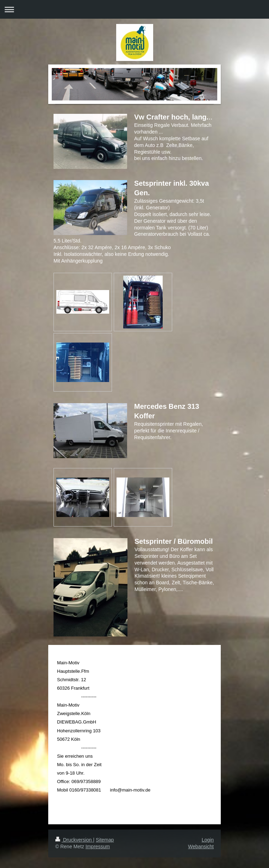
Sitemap (105, 840)
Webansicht (201, 847)
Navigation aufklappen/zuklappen (134, 9)
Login (208, 840)
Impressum (98, 847)
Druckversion (74, 840)
